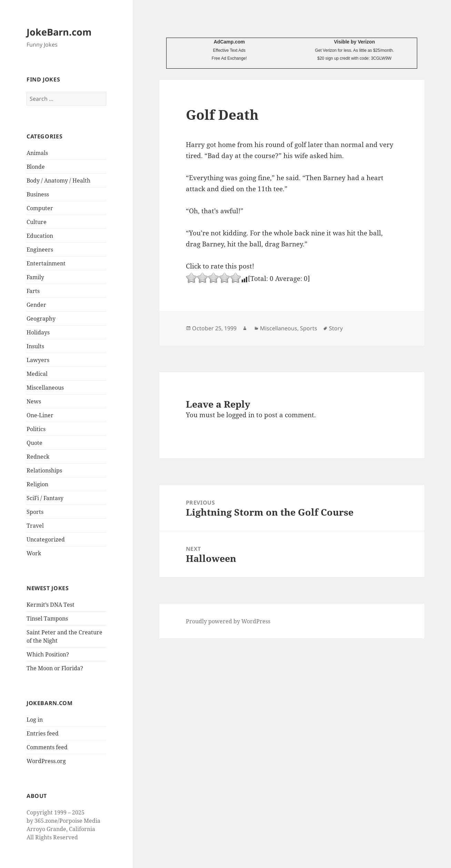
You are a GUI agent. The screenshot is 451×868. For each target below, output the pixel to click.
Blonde (36, 167)
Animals (37, 153)
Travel (35, 526)
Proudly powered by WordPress (228, 621)
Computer (40, 208)
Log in (35, 720)
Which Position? (48, 654)
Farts (33, 291)
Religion (37, 484)
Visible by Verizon (354, 42)
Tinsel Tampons (47, 618)
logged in (240, 415)
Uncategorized (46, 539)
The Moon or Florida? (55, 668)
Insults (35, 346)
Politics (36, 429)
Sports (35, 512)
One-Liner (40, 415)
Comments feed (47, 747)
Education (40, 236)
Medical (37, 374)
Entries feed (43, 733)
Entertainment (46, 263)
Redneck (38, 457)
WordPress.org (46, 761)
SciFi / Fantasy (45, 498)
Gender (36, 305)
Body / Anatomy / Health (58, 181)
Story (336, 328)
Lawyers (38, 360)
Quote (34, 443)
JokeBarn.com (59, 32)
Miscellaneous (45, 388)
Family (35, 277)
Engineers (40, 250)
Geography (41, 319)
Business (38, 194)
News (34, 401)
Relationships (44, 470)
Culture (37, 222)
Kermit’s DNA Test (51, 605)
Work (34, 553)
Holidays (38, 332)
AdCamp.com (229, 42)
